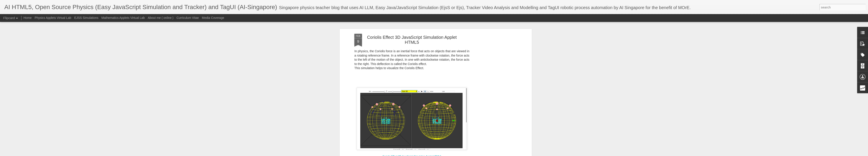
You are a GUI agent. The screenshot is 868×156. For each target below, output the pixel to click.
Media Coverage (213, 18)
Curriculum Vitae (188, 18)
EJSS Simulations (86, 18)
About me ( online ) (161, 18)
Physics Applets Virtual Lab (53, 18)
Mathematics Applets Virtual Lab (123, 18)
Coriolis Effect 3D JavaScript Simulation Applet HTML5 (412, 40)
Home (27, 18)
